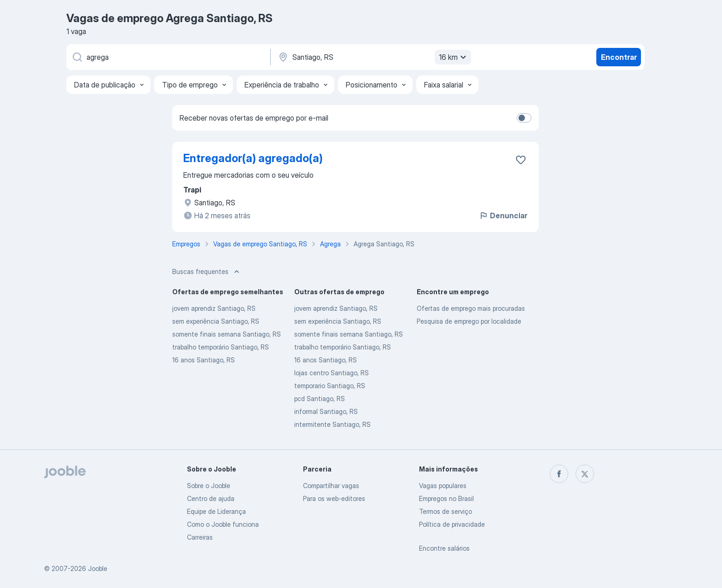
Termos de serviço (445, 511)
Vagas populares (443, 486)
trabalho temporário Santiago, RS (221, 347)
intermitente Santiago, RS (332, 424)
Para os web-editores (334, 498)
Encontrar (619, 57)
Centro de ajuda (211, 498)
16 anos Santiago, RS (204, 360)
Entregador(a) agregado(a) (253, 158)
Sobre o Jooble (209, 486)
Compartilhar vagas (331, 486)
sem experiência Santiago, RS (216, 321)
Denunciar (503, 215)
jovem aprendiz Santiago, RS (214, 308)
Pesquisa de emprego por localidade (469, 321)
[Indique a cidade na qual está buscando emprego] (373, 57)
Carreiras (200, 537)
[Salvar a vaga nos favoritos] (521, 160)
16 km (454, 57)
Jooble (98, 568)
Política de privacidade (452, 524)
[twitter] (585, 474)
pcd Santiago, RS (320, 399)
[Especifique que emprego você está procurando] (168, 57)
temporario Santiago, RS (330, 386)
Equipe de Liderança (216, 511)
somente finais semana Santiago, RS (227, 334)
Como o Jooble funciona (223, 524)
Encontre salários (444, 548)
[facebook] (559, 474)
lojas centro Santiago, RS (332, 373)
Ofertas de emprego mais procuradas (471, 308)
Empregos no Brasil (446, 498)
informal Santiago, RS (326, 411)
